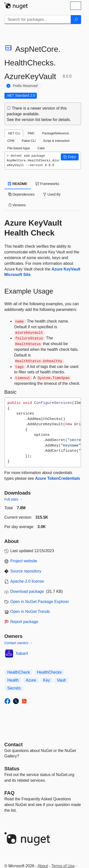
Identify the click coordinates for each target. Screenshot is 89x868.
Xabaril (22, 653)
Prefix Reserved (25, 86)
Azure (31, 680)
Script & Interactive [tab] (56, 141)
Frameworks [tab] (47, 184)
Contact (14, 745)
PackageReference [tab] (56, 133)
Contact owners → (19, 643)
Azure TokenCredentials (58, 478)
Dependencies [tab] (21, 194)
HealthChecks (49, 672)
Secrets (14, 688)
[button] (70, 157)
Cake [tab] (41, 148)
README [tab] (18, 184)
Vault (61, 680)
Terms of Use (63, 866)
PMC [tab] (31, 133)
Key (46, 680)
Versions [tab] (17, 205)
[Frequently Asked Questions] (10, 793)
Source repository (26, 571)
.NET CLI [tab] (14, 133)
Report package (24, 622)
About (43, 866)
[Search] (76, 20)
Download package (27, 591)
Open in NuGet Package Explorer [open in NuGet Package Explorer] (40, 602)
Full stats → (14, 499)
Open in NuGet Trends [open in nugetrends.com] (30, 612)
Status (12, 769)
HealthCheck (19, 672)
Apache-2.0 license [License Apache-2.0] (27, 581)
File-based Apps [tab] (19, 148)
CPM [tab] (11, 141)
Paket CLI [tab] (29, 141)
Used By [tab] (52, 194)
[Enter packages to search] (38, 20)
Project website (24, 561)
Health (13, 680)
